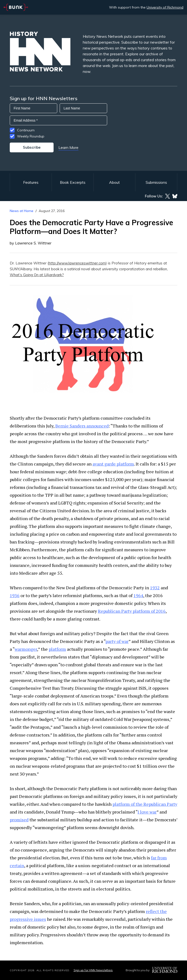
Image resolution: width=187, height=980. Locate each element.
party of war (117, 641)
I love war (147, 812)
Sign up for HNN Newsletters (93, 970)
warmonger (26, 649)
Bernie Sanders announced (82, 426)
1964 (138, 595)
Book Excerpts (73, 182)
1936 (15, 595)
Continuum (26, 130)
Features (31, 182)
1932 (155, 588)
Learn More (68, 147)
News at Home (22, 211)
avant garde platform (113, 464)
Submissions (156, 182)
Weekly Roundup (31, 136)
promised (19, 820)
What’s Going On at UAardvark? (37, 275)
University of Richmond (165, 7)
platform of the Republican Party (145, 804)
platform (57, 649)
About (114, 182)
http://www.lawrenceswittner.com (77, 263)
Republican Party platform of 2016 (132, 611)
